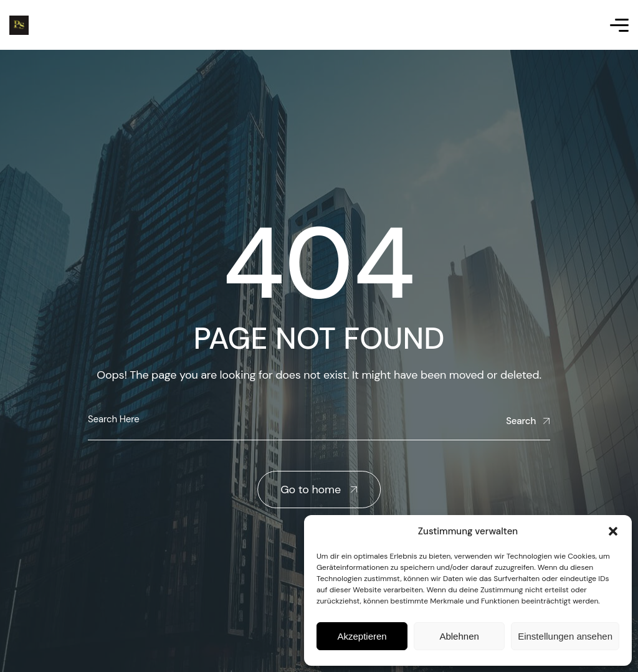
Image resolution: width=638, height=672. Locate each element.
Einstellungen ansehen (565, 636)
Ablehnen (459, 636)
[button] (613, 531)
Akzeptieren (362, 636)
